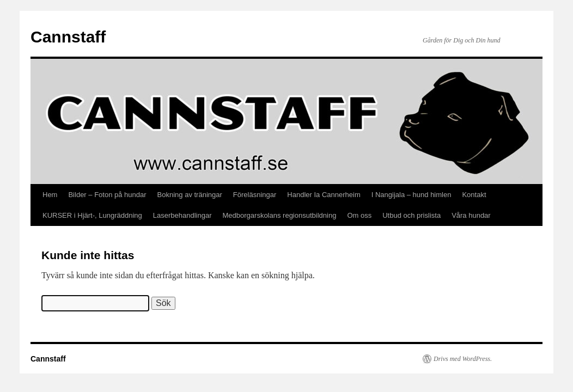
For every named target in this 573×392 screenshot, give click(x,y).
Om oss (359, 215)
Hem (50, 195)
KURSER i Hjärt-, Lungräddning (92, 215)
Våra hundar (471, 215)
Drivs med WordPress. (463, 359)
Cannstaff (68, 37)
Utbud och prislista (412, 215)
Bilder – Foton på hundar (107, 195)
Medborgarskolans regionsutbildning (280, 215)
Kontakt (474, 195)
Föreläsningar (255, 195)
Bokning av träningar (190, 195)
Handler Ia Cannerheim (324, 195)
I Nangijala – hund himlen (412, 195)
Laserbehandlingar (182, 215)
